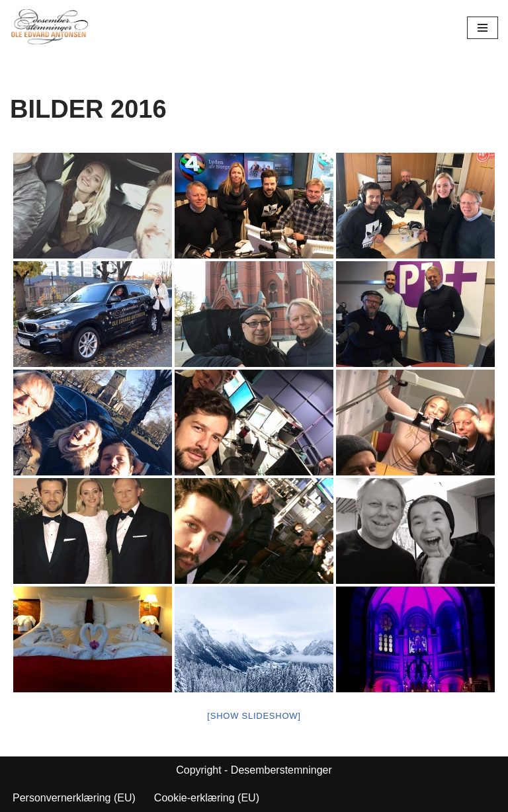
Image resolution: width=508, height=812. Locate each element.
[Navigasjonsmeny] (483, 28)
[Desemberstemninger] (50, 27)
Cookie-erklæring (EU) (207, 798)
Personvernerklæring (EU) (74, 798)
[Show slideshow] (254, 716)
